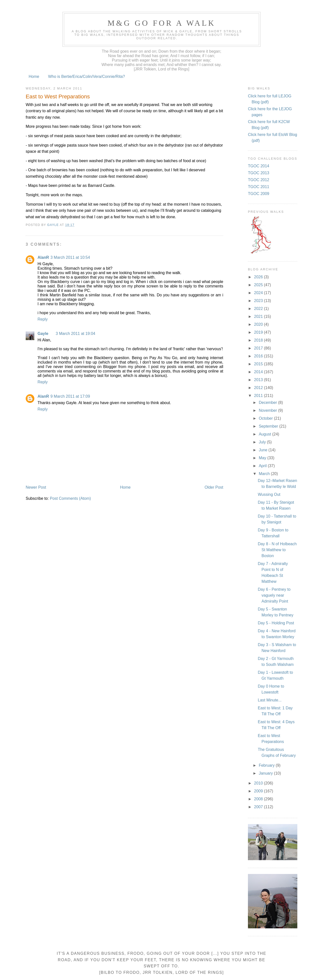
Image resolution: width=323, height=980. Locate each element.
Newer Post (36, 487)
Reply (43, 319)
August (265, 434)
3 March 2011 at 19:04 (76, 334)
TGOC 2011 (259, 187)
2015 (259, 364)
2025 (259, 285)
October (266, 418)
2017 (259, 348)
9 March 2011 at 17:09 (70, 396)
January (266, 773)
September (269, 426)
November (268, 410)
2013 (259, 380)
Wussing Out (269, 494)
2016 (259, 356)
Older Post (214, 487)
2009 (259, 791)
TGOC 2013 (259, 173)
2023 (259, 301)
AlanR (43, 257)
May (263, 458)
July (263, 442)
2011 (259, 396)
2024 (259, 293)
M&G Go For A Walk (161, 23)
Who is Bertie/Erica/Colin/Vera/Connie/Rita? (87, 76)
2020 (259, 324)
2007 (259, 807)
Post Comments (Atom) (70, 498)
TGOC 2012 (259, 180)
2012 (259, 388)
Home (34, 76)
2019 (259, 332)
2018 (259, 340)
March (265, 474)
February (267, 765)
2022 (259, 309)
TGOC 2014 (259, 166)
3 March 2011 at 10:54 (70, 257)
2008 (259, 799)
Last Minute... (270, 700)
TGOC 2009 (259, 194)
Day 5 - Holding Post (276, 623)
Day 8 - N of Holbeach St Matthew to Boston (277, 550)
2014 (259, 372)
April (263, 466)
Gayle (43, 334)
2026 (259, 277)
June (264, 450)
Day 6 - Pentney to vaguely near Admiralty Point (274, 595)
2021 (259, 316)
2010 (259, 783)
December (268, 403)
